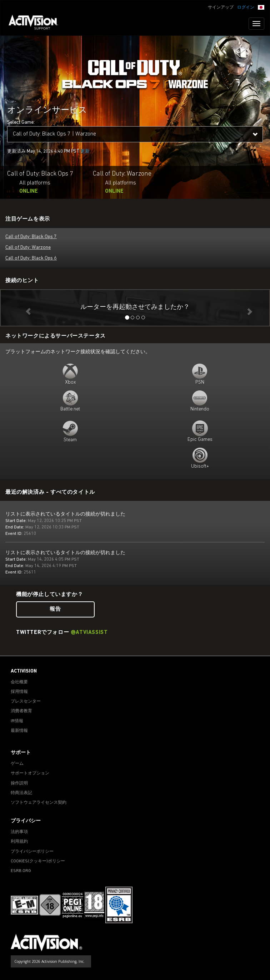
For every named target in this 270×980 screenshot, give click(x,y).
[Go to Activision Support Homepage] (37, 24)
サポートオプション (30, 773)
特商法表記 (21, 793)
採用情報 (19, 692)
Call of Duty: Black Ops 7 (31, 237)
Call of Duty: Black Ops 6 (31, 258)
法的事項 (19, 832)
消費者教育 (21, 711)
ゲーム (17, 764)
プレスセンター (26, 701)
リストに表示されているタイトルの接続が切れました (65, 514)
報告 (55, 609)
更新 (85, 151)
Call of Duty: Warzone (28, 248)
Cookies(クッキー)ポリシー (38, 861)
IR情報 (17, 721)
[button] (261, 7)
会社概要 (19, 682)
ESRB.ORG (21, 871)
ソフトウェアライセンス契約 (39, 803)
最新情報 (19, 731)
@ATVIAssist (89, 633)
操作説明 (19, 783)
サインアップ (221, 8)
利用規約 (19, 842)
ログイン (246, 8)
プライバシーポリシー (32, 852)
